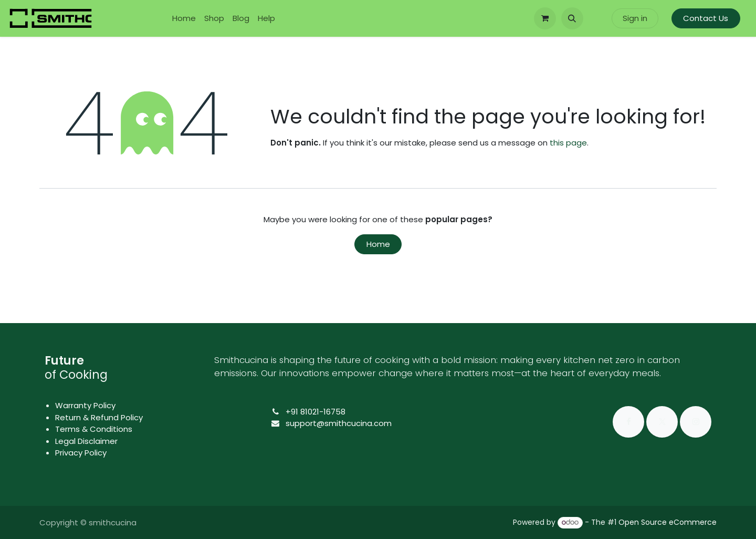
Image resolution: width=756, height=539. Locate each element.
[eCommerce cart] (545, 18)
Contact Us (706, 18)
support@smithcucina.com (339, 423)
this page (568, 143)
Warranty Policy (85, 405)
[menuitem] (184, 19)
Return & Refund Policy (99, 417)
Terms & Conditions (94, 429)
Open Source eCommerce (668, 522)
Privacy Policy (81, 453)
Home (378, 244)
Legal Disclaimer (86, 441)
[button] (572, 18)
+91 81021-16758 (316, 412)
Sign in (635, 18)
